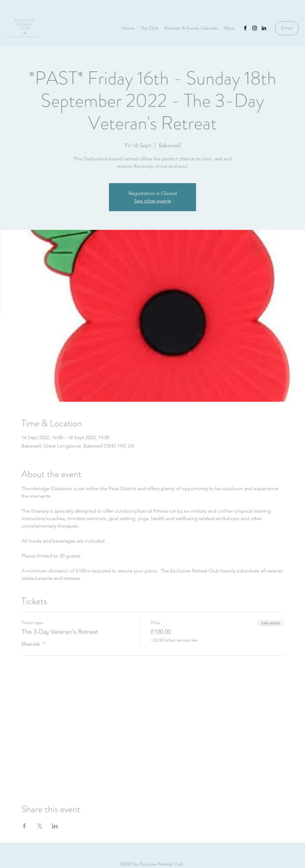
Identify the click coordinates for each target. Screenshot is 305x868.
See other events (153, 201)
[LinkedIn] (264, 28)
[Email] (287, 28)
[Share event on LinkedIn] (55, 826)
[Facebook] (245, 28)
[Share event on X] (40, 826)
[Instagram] (255, 28)
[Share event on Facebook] (24, 826)
